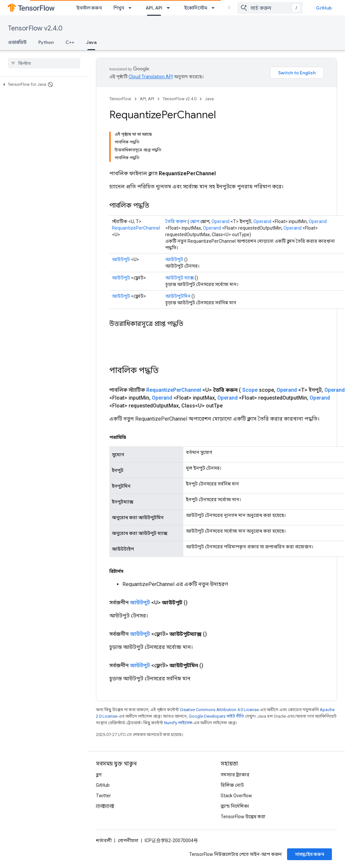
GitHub (324, 8)
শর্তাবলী (104, 840)
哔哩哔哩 (105, 806)
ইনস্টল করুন (89, 8)
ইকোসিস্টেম (196, 8)
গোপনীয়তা (128, 840)
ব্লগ (99, 775)
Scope (250, 390)
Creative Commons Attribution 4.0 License (219, 710)
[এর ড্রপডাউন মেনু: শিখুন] (132, 8)
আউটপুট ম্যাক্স (180, 278)
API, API (147, 99)
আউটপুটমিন (178, 296)
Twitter (103, 796)
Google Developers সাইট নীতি (217, 716)
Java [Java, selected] (91, 42)
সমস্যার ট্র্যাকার (235, 775)
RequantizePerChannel (136, 228)
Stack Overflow (236, 796)
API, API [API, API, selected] (154, 8)
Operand (220, 221)
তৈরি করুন (176, 221)
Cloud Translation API (151, 77)
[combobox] (270, 8)
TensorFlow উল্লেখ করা (243, 817)
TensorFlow (120, 99)
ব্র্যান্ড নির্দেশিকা (235, 806)
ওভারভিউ (17, 42)
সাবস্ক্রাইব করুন (309, 854)
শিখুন (119, 8)
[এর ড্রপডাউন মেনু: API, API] (170, 8)
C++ (70, 42)
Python (46, 42)
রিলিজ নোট (232, 785)
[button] (43, 85)
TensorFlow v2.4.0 (35, 28)
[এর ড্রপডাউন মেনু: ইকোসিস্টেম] (215, 8)
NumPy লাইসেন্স (178, 723)
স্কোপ (195, 221)
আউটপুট (121, 259)
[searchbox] (44, 63)
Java (209, 99)
